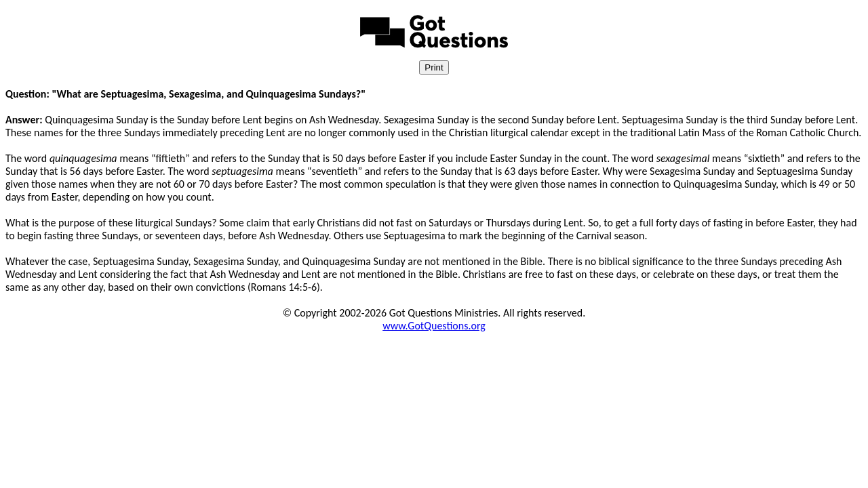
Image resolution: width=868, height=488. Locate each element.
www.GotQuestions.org (434, 326)
